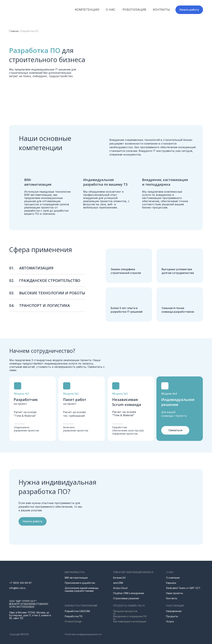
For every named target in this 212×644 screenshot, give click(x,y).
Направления (174, 611)
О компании (173, 578)
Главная (14, 31)
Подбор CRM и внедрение (129, 593)
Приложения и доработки (80, 583)
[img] (28, 10)
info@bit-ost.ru (17, 588)
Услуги (170, 621)
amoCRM (118, 583)
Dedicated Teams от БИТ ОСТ (183, 588)
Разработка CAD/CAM (77, 611)
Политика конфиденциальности (83, 634)
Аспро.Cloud (120, 588)
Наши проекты (175, 593)
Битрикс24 (119, 578)
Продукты (172, 616)
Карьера (171, 583)
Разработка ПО (74, 616)
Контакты (172, 598)
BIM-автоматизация (76, 578)
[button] (189, 10)
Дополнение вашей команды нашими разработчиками (82, 589)
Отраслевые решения (126, 598)
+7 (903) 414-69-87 (21, 583)
